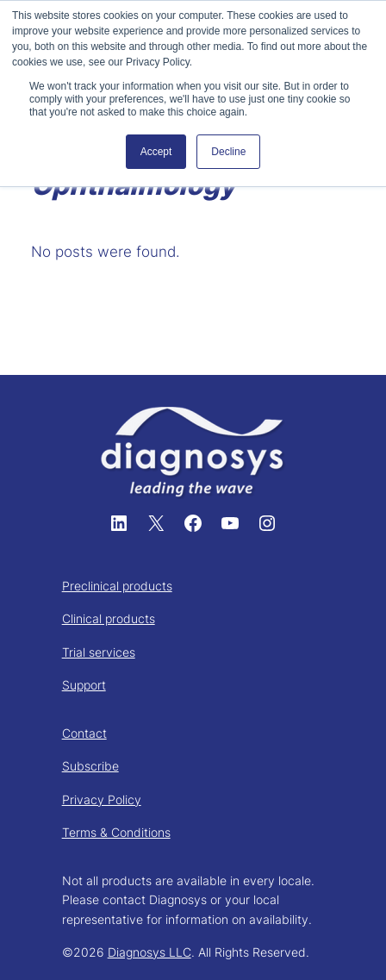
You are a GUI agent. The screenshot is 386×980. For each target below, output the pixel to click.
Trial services (99, 652)
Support (84, 685)
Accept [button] (156, 152)
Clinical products (109, 618)
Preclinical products (117, 586)
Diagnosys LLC (149, 952)
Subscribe (90, 766)
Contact (84, 733)
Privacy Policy (102, 799)
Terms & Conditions (116, 832)
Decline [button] (228, 152)
